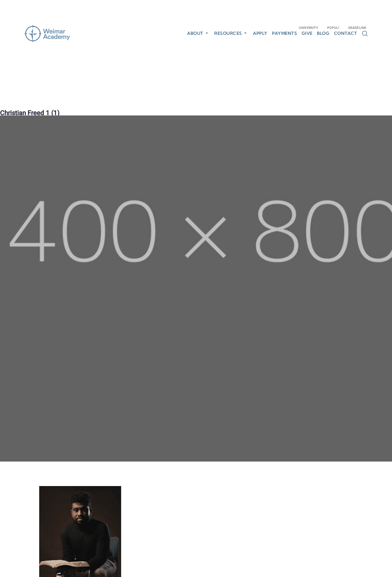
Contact (346, 33)
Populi (333, 28)
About (195, 33)
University (308, 28)
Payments (284, 33)
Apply (260, 33)
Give (307, 33)
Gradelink (357, 28)
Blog (323, 33)
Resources (228, 33)
